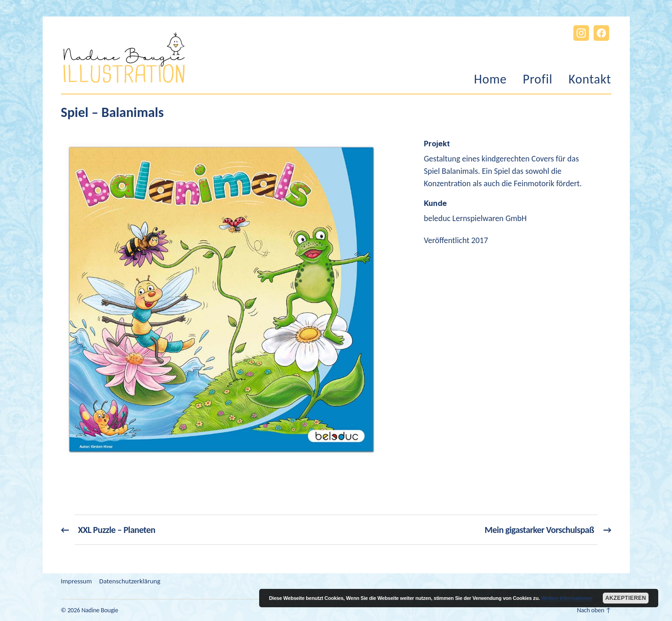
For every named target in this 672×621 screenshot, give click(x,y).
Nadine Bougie (100, 610)
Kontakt (590, 79)
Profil (538, 79)
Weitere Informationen (567, 598)
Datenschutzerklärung (130, 581)
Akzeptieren (625, 598)
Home (490, 79)
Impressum (77, 581)
